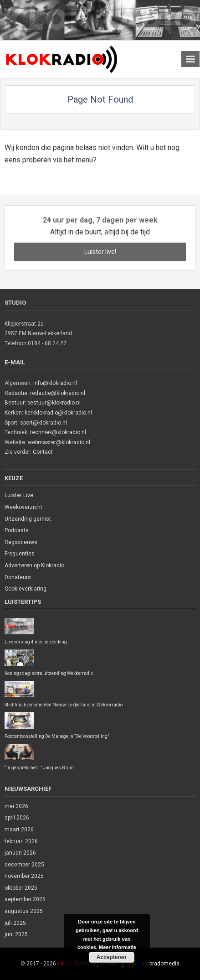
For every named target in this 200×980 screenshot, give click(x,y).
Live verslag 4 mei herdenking (36, 642)
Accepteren (111, 957)
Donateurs (18, 577)
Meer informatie (118, 947)
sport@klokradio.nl (44, 423)
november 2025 (24, 876)
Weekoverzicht (23, 507)
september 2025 (25, 899)
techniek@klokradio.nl (58, 432)
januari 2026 (20, 853)
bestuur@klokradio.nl (54, 403)
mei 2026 (16, 806)
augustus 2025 (24, 911)
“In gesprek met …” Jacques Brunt (39, 768)
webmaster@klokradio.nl (59, 442)
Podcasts (17, 530)
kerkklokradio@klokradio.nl (58, 413)
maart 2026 (19, 830)
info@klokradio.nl (55, 383)
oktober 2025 (21, 888)
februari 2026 (21, 841)
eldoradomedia (160, 964)
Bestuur (15, 403)
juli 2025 (15, 923)
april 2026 (17, 818)
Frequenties (20, 554)
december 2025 (24, 865)
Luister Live (19, 495)
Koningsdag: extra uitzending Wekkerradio (49, 673)
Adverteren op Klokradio (34, 565)
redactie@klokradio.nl (58, 393)
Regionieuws (21, 542)
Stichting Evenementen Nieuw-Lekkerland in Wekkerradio (64, 705)
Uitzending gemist (28, 519)
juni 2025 (16, 934)
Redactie (16, 393)
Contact (43, 452)
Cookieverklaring (26, 589)
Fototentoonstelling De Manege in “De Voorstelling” (57, 736)
